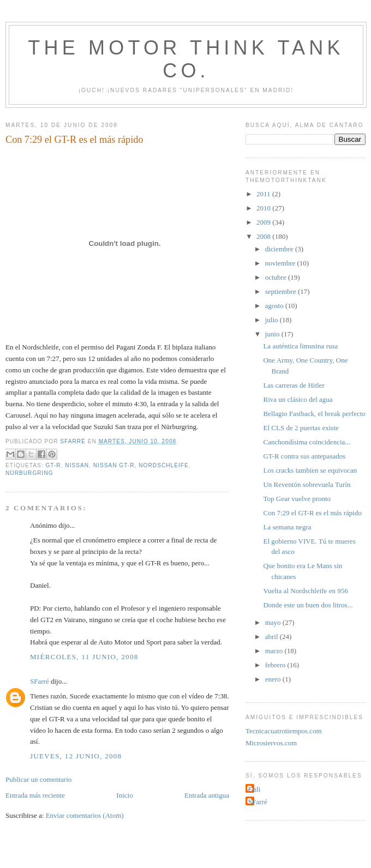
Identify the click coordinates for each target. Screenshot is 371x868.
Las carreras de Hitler (294, 385)
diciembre (280, 249)
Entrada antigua (207, 795)
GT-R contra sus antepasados (304, 456)
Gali (254, 789)
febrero (276, 665)
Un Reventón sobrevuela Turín (307, 484)
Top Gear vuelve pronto (297, 499)
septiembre (282, 291)
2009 (264, 222)
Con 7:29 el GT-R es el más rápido (312, 513)
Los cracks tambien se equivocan (310, 470)
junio (273, 334)
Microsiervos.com (271, 743)
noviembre (281, 263)
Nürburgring (29, 473)
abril (273, 637)
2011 (264, 194)
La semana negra (287, 527)
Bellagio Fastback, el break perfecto (314, 414)
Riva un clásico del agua (298, 399)
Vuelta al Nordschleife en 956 (305, 591)
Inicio (124, 795)
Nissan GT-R (114, 465)
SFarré (40, 681)
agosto (275, 306)
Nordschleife (164, 465)
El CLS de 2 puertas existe (301, 428)
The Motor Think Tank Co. (186, 59)
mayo (274, 622)
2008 (264, 236)
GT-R (53, 465)
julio (273, 320)
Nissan (77, 465)
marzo (275, 651)
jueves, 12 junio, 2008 (76, 756)
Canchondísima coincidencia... (307, 442)
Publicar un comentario (38, 779)
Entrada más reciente (35, 795)
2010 (264, 208)
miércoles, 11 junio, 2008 (84, 657)
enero (274, 679)
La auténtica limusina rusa (300, 346)
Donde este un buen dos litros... (308, 605)
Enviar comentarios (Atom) (85, 815)
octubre (277, 277)
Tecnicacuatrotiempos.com (284, 731)
